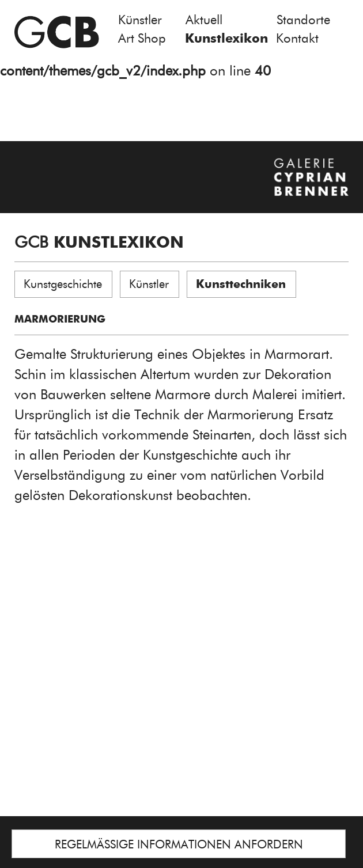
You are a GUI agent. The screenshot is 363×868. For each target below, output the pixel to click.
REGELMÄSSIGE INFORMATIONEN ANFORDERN (179, 844)
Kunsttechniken (241, 284)
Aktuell (204, 20)
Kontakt (297, 38)
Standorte (303, 20)
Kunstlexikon (226, 38)
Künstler (140, 20)
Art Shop (142, 38)
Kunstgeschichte (63, 284)
